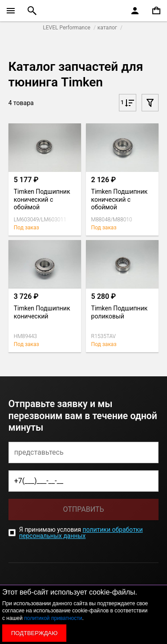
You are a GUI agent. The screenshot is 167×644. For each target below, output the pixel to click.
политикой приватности (53, 618)
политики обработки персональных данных (81, 533)
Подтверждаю (34, 633)
